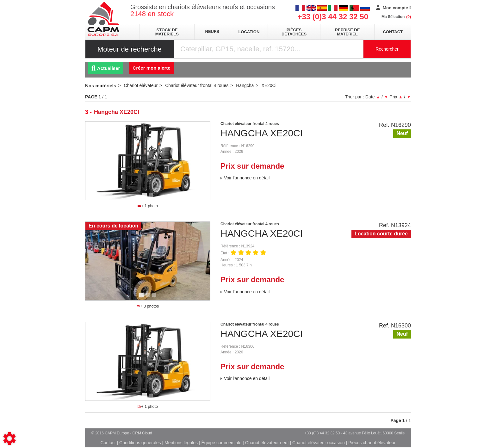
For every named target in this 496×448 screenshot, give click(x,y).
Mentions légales (181, 443)
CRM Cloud (142, 433)
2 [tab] (152, 198)
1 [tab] (146, 198)
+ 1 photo (148, 206)
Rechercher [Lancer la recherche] (387, 49)
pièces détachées (294, 32)
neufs (212, 31)
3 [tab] (155, 298)
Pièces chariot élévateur (372, 443)
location (249, 32)
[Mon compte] (394, 8)
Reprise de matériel (347, 32)
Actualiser (106, 68)
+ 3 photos (148, 306)
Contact (393, 32)
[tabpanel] (148, 161)
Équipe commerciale (222, 443)
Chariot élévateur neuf (267, 443)
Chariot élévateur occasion (319, 443)
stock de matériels (167, 32)
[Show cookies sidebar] (9, 439)
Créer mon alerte (151, 68)
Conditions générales (140, 443)
